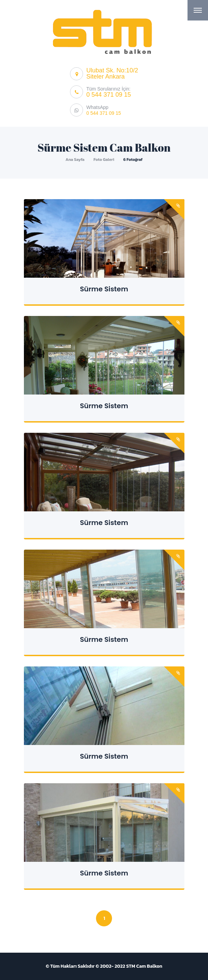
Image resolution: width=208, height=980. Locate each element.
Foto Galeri (104, 160)
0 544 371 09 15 (109, 95)
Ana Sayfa (75, 160)
